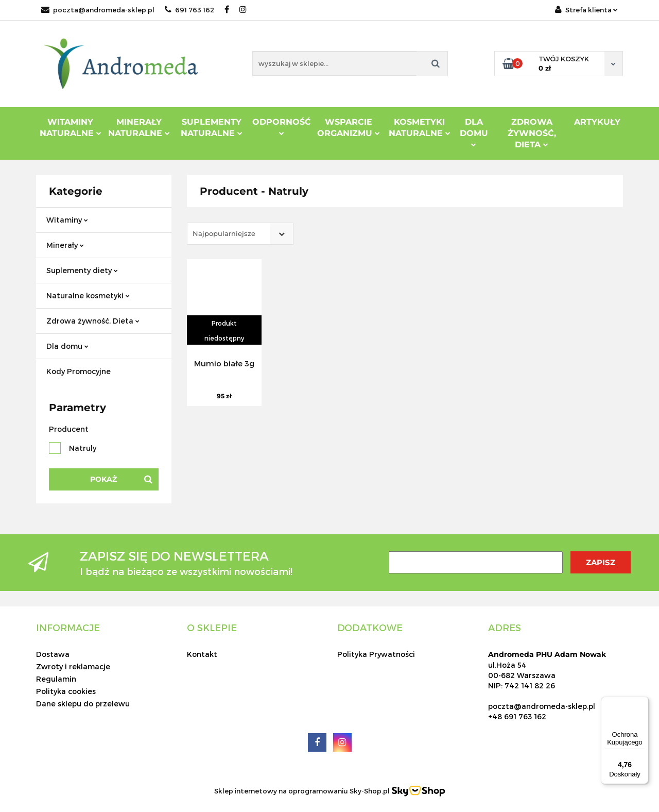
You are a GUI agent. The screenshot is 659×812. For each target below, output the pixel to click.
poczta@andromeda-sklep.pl (98, 10)
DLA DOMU (474, 132)
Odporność (282, 126)
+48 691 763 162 (517, 716)
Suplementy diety (82, 270)
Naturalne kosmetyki (88, 295)
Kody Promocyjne (79, 371)
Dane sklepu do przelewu (83, 704)
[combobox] (240, 234)
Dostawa (53, 654)
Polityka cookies (66, 691)
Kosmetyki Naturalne (420, 128)
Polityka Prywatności (376, 654)
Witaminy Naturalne (71, 128)
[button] (68, 628)
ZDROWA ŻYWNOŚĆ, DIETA (532, 133)
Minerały (65, 245)
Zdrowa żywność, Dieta (93, 321)
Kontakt (202, 654)
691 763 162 (189, 10)
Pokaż (103, 479)
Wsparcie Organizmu (349, 128)
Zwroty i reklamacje (73, 666)
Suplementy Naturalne (212, 128)
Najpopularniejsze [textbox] (224, 233)
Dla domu (67, 346)
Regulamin (56, 679)
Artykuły (597, 122)
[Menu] (643, 703)
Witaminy (67, 220)
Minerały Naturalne (139, 128)
